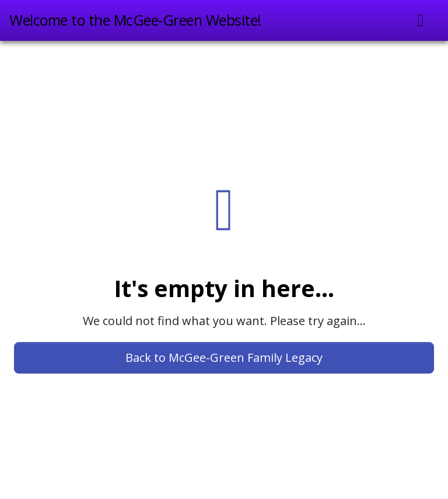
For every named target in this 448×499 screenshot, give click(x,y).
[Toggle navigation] (421, 20)
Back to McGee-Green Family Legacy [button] (224, 357)
